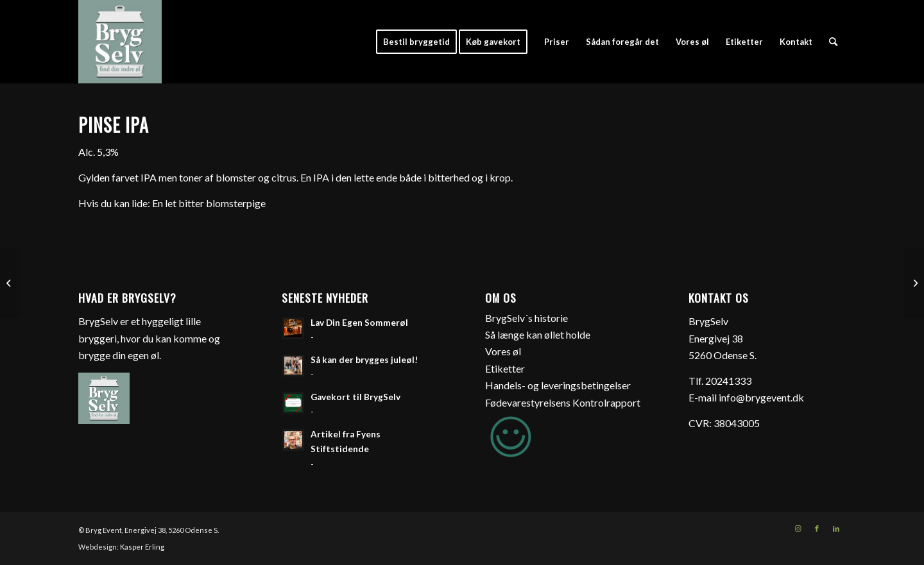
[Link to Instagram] (798, 528)
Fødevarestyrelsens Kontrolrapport (563, 402)
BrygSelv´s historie (526, 318)
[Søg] (833, 42)
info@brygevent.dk (761, 397)
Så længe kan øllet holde (538, 334)
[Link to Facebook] (817, 528)
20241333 (728, 381)
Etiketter (505, 368)
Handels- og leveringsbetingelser (558, 385)
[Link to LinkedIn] (836, 528)
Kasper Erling (142, 547)
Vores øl (503, 351)
